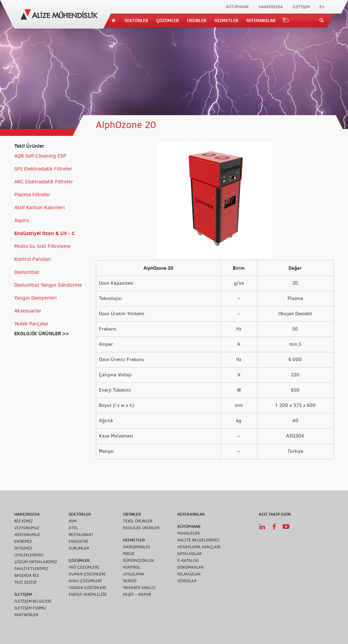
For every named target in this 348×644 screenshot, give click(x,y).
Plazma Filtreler (32, 195)
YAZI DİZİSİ (25, 582)
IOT (286, 20)
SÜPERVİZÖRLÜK (138, 560)
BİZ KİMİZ (24, 521)
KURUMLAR (79, 548)
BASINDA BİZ (27, 575)
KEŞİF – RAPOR (137, 594)
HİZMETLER (226, 20)
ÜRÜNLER (197, 20)
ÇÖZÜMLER (168, 20)
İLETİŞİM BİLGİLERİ (33, 601)
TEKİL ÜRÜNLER (138, 521)
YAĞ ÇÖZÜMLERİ (84, 567)
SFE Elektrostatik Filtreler (43, 169)
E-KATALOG (188, 560)
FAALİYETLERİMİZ (31, 569)
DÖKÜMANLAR (190, 567)
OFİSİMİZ (23, 548)
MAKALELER (188, 533)
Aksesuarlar (28, 311)
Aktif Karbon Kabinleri (40, 208)
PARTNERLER (26, 615)
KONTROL (132, 567)
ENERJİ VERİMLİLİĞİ (88, 594)
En (322, 7)
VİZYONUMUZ (27, 528)
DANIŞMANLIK (136, 547)
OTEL (73, 528)
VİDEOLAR (187, 581)
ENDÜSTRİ (78, 541)
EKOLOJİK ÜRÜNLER (141, 528)
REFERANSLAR (261, 20)
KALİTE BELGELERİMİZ (198, 540)
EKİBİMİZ (23, 541)
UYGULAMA (134, 574)
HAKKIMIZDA (271, 7)
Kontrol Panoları (33, 259)
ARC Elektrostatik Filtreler (44, 182)
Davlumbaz (27, 272)
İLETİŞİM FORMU (30, 608)
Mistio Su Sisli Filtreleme (42, 246)
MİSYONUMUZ (27, 535)
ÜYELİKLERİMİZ (29, 555)
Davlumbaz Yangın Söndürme (48, 285)
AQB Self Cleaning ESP (40, 156)
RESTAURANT (81, 535)
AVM (73, 521)
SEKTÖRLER (136, 20)
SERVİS (130, 581)
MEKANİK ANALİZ (139, 588)
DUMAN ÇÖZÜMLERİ (87, 574)
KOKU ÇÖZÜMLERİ (85, 581)
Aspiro (22, 220)
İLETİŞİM (301, 7)
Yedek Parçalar (31, 324)
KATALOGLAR (189, 554)
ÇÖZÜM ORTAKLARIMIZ (36, 562)
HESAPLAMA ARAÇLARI (199, 547)
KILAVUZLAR (189, 574)
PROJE (129, 554)
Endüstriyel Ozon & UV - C (45, 233)
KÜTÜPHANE (238, 7)
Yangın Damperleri (36, 298)
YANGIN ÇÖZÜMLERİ (88, 588)
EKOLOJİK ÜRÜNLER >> (42, 333)
